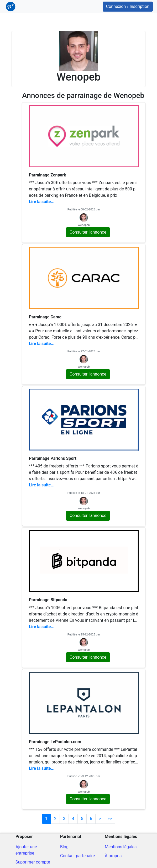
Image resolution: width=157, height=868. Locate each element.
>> (110, 819)
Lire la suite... (42, 202)
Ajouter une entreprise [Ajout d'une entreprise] (26, 850)
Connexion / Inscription (128, 6)
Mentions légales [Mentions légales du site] (121, 847)
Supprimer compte (33, 862)
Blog (64, 847)
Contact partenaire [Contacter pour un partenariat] (77, 856)
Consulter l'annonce (88, 232)
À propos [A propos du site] (113, 856)
